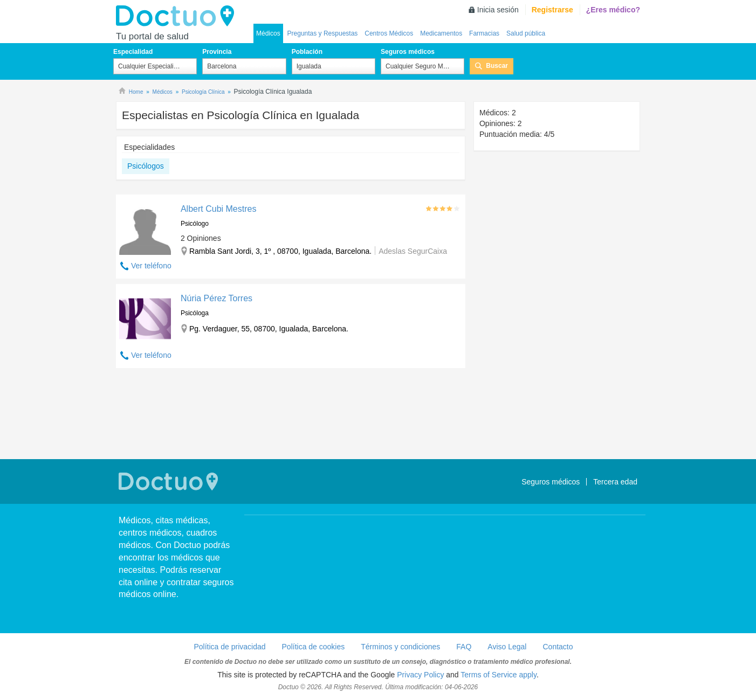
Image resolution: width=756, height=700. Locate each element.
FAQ (464, 647)
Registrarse (552, 10)
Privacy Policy (420, 675)
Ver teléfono (151, 266)
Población (307, 52)
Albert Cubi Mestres (219, 209)
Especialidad (133, 52)
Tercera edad (615, 482)
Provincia (217, 52)
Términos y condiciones (400, 647)
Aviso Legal (507, 647)
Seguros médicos (408, 52)
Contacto (558, 647)
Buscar (497, 66)
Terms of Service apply (499, 675)
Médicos (268, 33)
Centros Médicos (389, 33)
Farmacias (484, 33)
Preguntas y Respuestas (323, 33)
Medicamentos (441, 33)
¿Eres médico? (613, 10)
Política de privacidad (229, 647)
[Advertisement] (291, 415)
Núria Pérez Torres (217, 298)
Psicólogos (146, 166)
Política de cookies (314, 647)
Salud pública (526, 33)
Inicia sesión (498, 10)
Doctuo (178, 16)
